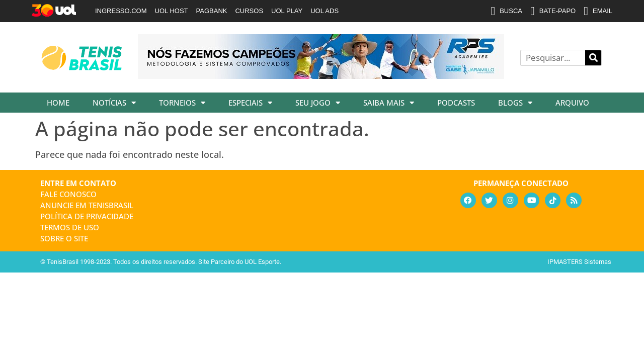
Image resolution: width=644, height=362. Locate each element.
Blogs (515, 103)
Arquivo (572, 103)
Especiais (250, 103)
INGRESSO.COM (121, 11)
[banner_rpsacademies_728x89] (321, 75)
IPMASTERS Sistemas (579, 262)
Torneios (182, 103)
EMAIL (598, 11)
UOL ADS (325, 11)
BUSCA (506, 11)
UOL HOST (172, 11)
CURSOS (249, 11)
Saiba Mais (389, 103)
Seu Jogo (318, 103)
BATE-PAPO (553, 11)
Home (58, 103)
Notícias (114, 103)
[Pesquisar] (593, 58)
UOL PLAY (287, 11)
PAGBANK (212, 11)
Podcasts (456, 103)
